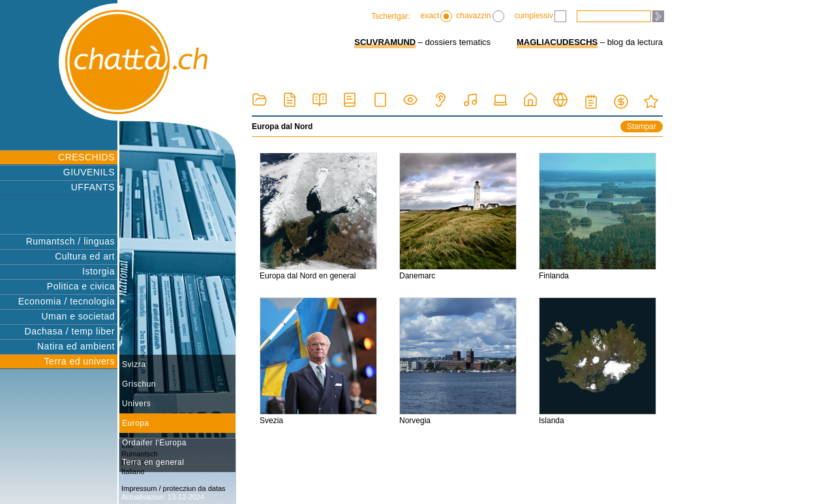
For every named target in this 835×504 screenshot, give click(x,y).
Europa (136, 423)
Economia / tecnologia (67, 301)
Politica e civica (81, 286)
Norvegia (458, 361)
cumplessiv (540, 16)
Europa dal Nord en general (318, 216)
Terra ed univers (80, 361)
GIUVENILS (89, 172)
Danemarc (458, 216)
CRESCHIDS (86, 157)
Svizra (134, 364)
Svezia (318, 361)
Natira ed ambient (76, 346)
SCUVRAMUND (385, 42)
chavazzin (480, 16)
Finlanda (598, 216)
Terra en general (153, 462)
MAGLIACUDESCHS (557, 42)
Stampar (642, 126)
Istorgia (99, 271)
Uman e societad (78, 316)
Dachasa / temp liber (70, 331)
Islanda (598, 361)
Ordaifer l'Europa (154, 443)
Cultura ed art (85, 256)
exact (437, 16)
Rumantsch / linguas (70, 241)
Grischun (139, 384)
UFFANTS (93, 187)
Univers (136, 404)
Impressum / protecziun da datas (174, 488)
